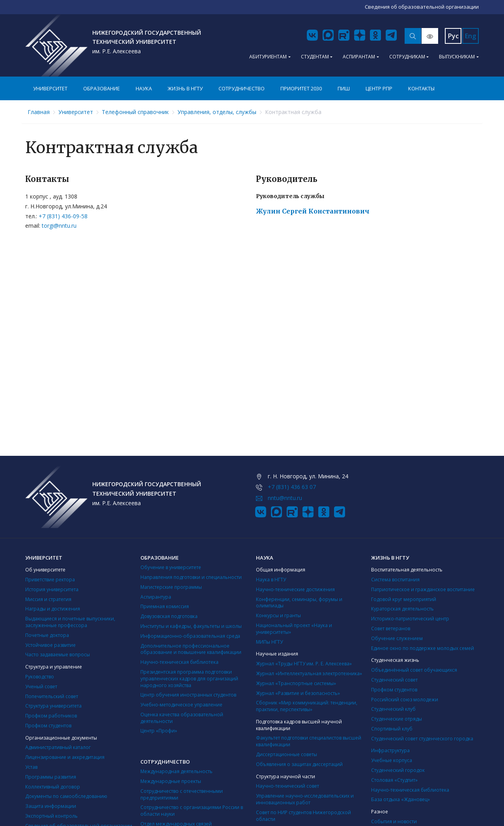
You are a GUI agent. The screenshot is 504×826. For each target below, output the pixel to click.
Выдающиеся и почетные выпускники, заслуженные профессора (70, 622)
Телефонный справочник (135, 112)
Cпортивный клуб (392, 729)
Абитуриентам (268, 57)
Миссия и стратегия (48, 599)
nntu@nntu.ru (285, 498)
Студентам (315, 57)
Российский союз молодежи (405, 700)
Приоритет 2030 (301, 88)
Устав (31, 767)
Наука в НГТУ (271, 580)
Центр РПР (379, 88)
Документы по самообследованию (66, 796)
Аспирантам (359, 57)
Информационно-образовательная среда (190, 636)
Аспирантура (156, 597)
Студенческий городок (398, 770)
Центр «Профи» (159, 731)
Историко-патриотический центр (410, 619)
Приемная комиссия (165, 606)
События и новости (394, 821)
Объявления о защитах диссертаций (299, 764)
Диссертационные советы (287, 754)
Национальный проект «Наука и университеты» (294, 629)
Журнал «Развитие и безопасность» (298, 693)
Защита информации (51, 806)
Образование (102, 88)
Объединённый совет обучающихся (414, 670)
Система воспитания (395, 580)
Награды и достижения (53, 609)
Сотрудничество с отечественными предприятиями (182, 794)
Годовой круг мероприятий (404, 599)
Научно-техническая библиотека (179, 662)
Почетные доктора (47, 635)
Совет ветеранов (391, 628)
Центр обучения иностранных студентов (188, 695)
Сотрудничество (242, 88)
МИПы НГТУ (269, 642)
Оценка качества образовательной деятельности (182, 718)
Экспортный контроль (51, 816)
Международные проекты (171, 781)
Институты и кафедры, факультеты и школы (191, 626)
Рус (453, 36)
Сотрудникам (407, 57)
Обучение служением (397, 638)
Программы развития (51, 777)
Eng (470, 36)
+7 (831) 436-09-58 (63, 216)
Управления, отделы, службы (217, 112)
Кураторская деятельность (402, 609)
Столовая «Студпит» (394, 780)
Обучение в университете (171, 567)
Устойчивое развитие (50, 645)
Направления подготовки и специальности (191, 577)
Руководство (40, 677)
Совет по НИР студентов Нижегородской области (303, 816)
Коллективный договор (53, 787)
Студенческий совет (394, 680)
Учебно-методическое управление (181, 705)
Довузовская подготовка (169, 616)
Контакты (421, 88)
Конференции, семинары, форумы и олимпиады (299, 603)
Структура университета (53, 706)
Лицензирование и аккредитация (65, 757)
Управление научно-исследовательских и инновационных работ (305, 799)
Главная (39, 112)
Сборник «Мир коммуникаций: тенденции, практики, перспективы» (307, 706)
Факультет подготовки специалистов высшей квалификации (309, 741)
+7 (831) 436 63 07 (292, 487)
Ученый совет (41, 686)
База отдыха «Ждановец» (400, 799)
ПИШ (344, 88)
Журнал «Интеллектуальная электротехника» (309, 673)
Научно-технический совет (287, 786)
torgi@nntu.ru (59, 226)
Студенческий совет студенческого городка (422, 739)
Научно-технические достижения (295, 589)
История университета (52, 589)
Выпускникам (457, 57)
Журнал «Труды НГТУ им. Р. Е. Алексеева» (304, 664)
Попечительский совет (52, 696)
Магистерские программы (171, 587)
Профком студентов (48, 726)
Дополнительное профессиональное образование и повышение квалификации (191, 649)
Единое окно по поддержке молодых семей (423, 648)
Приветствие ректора (50, 580)
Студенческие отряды (397, 719)
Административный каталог (58, 747)
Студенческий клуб (393, 709)
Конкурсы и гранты (278, 615)
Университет (50, 88)
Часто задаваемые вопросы (58, 655)
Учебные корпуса (392, 760)
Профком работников (51, 716)
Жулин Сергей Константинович (313, 211)
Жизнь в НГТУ (185, 88)
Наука (144, 88)
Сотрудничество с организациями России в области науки (192, 811)
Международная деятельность (176, 771)
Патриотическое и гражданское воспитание (423, 589)
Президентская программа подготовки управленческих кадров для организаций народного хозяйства (189, 679)
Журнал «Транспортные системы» (296, 683)
